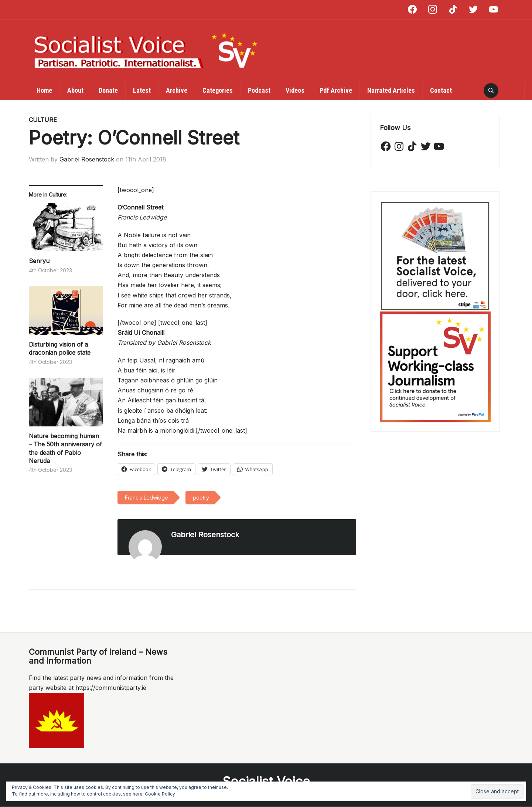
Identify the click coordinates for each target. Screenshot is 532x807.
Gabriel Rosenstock (87, 159)
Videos (295, 90)
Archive (177, 90)
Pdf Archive (336, 90)
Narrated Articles (391, 90)
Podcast (259, 90)
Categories (218, 90)
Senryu (39, 261)
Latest (142, 90)
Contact (441, 90)
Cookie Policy (160, 794)
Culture (43, 120)
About (75, 90)
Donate (108, 90)
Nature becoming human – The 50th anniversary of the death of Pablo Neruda (65, 448)
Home (44, 90)
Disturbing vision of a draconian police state (60, 348)
